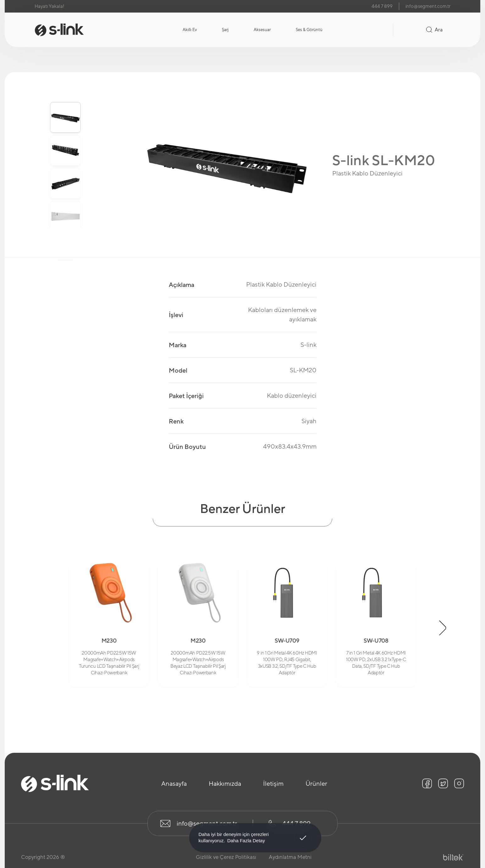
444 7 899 (382, 6)
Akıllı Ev (190, 30)
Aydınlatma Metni (290, 857)
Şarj (225, 30)
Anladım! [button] (303, 833)
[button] (443, 628)
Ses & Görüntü (309, 30)
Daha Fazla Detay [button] (246, 841)
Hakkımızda (225, 783)
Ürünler (316, 783)
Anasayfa (174, 783)
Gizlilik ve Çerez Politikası (226, 857)
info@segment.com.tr (428, 6)
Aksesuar (262, 30)
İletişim (273, 783)
